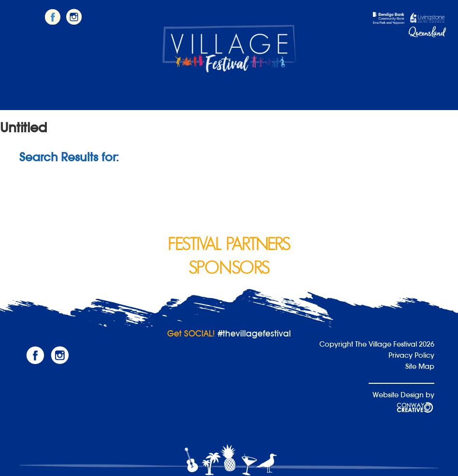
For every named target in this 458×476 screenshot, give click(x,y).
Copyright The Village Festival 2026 (377, 344)
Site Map (420, 366)
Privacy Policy (411, 355)
